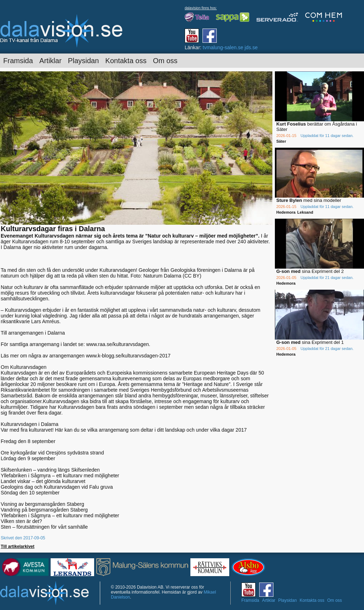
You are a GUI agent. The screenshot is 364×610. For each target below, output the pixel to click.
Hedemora (286, 212)
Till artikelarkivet (18, 547)
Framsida (18, 61)
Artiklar (50, 61)
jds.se (251, 47)
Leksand (305, 212)
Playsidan (84, 61)
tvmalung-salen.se (223, 47)
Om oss (165, 61)
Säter (281, 141)
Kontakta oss (126, 61)
